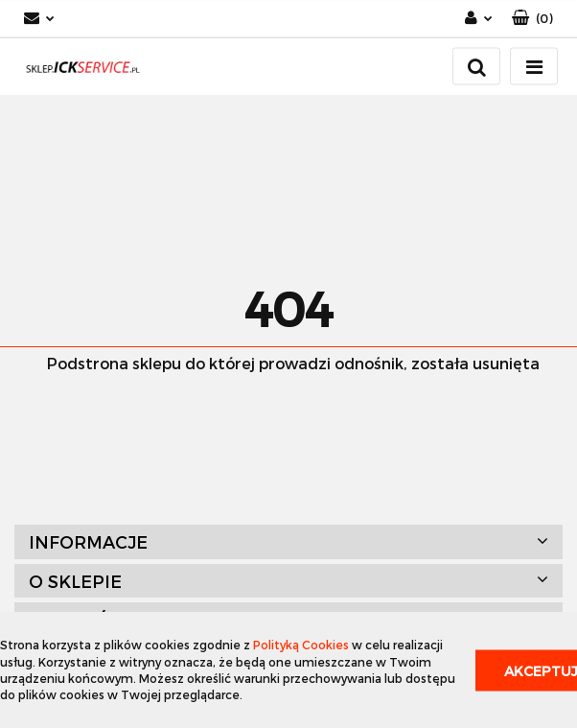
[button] (532, 19)
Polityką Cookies (301, 645)
